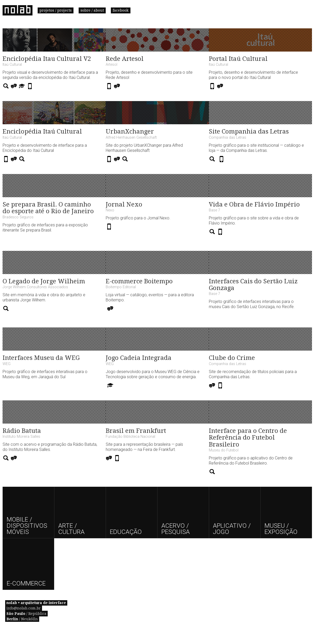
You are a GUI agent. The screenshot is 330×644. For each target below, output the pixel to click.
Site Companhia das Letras (249, 131)
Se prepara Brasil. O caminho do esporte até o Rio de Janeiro (48, 208)
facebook (121, 10)
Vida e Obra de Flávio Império (254, 204)
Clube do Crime (232, 358)
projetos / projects (56, 10)
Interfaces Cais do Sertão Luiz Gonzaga (253, 285)
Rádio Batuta (22, 431)
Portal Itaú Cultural (238, 59)
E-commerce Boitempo (139, 281)
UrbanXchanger (130, 131)
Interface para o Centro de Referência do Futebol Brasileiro (248, 438)
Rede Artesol (125, 59)
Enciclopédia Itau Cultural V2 (47, 59)
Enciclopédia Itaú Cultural (42, 131)
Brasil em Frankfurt (136, 431)
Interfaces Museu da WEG (41, 358)
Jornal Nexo (124, 204)
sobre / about (92, 10)
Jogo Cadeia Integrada (139, 358)
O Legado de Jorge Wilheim (44, 281)
